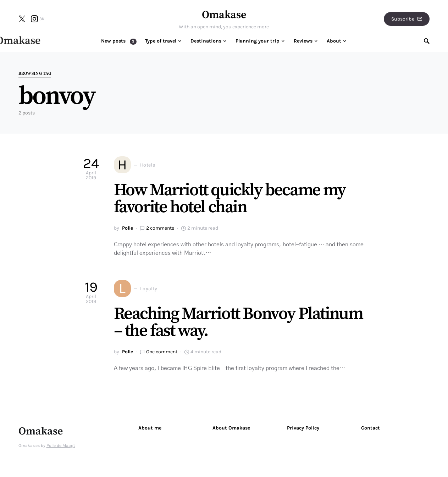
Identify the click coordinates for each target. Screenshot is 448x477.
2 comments (160, 228)
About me (150, 428)
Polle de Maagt (61, 445)
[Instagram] (38, 19)
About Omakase (231, 428)
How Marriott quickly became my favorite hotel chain (230, 199)
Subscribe (407, 19)
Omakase (224, 15)
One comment (162, 352)
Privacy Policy (303, 428)
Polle (128, 228)
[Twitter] (22, 19)
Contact (370, 428)
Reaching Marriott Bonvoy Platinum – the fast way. (238, 322)
